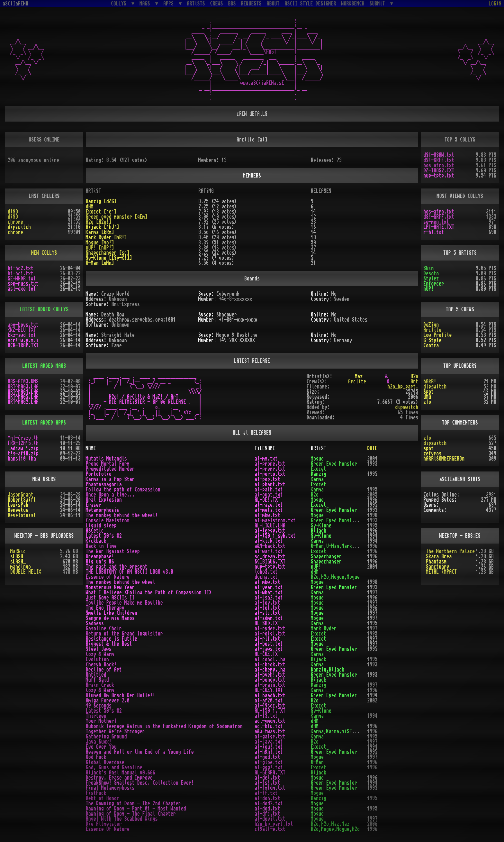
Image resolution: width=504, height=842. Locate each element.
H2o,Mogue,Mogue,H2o (335, 829)
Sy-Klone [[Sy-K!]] (109, 258)
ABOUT (273, 4)
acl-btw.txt (269, 726)
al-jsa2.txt (269, 598)
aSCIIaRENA (15, 4)
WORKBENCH (353, 4)
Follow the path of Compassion (123, 490)
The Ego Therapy (105, 608)
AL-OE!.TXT (267, 500)
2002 (372, 700)
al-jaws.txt (269, 649)
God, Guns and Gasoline (114, 767)
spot (428, 448)
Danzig (319, 474)
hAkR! (430, 381)
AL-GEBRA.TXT (270, 773)
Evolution (97, 659)
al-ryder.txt (270, 628)
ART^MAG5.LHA (23, 397)
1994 (372, 536)
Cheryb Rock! (101, 664)
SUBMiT (379, 3)
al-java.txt (269, 742)
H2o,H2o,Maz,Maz (330, 824)
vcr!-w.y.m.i (23, 340)
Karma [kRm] (100, 232)
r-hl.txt (434, 232)
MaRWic (18, 551)
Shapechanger (326, 556)
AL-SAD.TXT (267, 623)
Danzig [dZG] (101, 201)
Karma (317, 479)
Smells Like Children (112, 613)
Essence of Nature (108, 577)
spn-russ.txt (23, 284)
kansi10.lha (22, 459)
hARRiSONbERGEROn (444, 459)
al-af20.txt (269, 700)
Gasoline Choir (104, 628)
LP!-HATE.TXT (439, 227)
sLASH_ (18, 562)
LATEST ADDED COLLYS (44, 309)
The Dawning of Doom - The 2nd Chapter (133, 803)
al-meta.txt (269, 510)
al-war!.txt (269, 551)
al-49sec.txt (270, 706)
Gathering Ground (106, 737)
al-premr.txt (270, 469)
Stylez (431, 279)
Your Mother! (101, 721)
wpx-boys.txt (23, 325)
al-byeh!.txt (270, 675)
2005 (372, 495)
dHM (90, 206)
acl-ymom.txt (270, 721)
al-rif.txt (267, 639)
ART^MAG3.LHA (23, 387)
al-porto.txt (270, 474)
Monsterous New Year (110, 587)
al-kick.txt (269, 541)
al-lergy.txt (270, 531)
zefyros (432, 453)
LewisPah (18, 505)
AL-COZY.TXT (269, 690)
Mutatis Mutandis (106, 459)
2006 (372, 824)
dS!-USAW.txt (439, 155)
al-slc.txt (267, 613)
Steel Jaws (99, 649)
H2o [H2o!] (99, 222)
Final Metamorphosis (110, 788)
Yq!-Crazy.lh (23, 438)
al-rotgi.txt (270, 634)
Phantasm (436, 562)
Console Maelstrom (108, 520)
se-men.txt (436, 222)
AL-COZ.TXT (267, 654)
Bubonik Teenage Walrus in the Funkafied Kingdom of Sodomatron (164, 726)
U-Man (317, 762)
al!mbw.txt (267, 582)
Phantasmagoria (104, 484)
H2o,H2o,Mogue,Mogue (335, 577)
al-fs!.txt (267, 783)
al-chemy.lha (270, 670)
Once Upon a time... (110, 495)
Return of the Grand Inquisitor (124, 634)
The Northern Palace (450, 551)
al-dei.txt (267, 778)
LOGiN (495, 4)
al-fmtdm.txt (270, 788)
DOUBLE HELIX (26, 572)
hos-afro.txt (439, 165)
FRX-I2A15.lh (23, 443)
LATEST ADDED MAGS (44, 366)
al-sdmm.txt (269, 618)
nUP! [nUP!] (100, 248)
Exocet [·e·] (101, 212)
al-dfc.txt (267, 814)
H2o (414, 376)
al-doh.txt (267, 798)
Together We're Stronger (115, 731)
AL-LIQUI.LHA (270, 526)
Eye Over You (101, 747)
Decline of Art (104, 670)
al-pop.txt (267, 479)
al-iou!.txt (269, 747)
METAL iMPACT (441, 572)
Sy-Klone (321, 526)
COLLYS (120, 3)
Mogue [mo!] (100, 243)
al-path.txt (269, 490)
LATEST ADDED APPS (44, 423)
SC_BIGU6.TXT (270, 562)
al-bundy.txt (270, 680)
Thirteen (96, 716)
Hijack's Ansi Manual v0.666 (121, 773)
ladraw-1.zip (23, 448)
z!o (427, 402)
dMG (427, 397)
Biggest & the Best (109, 644)
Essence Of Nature (108, 829)
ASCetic (95, 531)
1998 (372, 515)
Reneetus (18, 510)
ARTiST (319, 448)
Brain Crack (100, 685)
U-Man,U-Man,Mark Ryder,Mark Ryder (353, 546)
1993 (372, 464)
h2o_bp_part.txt (274, 824)
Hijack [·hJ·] (103, 227)
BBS (232, 4)
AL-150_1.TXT (270, 711)
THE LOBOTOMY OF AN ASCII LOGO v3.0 (130, 572)
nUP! (428, 289)
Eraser (94, 505)
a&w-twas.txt (270, 731)
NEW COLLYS (44, 253)
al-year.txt (269, 587)
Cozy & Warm (100, 654)
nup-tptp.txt (439, 176)
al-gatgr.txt (270, 737)
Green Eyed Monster (334, 464)
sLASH (17, 556)
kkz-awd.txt (22, 335)
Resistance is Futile (112, 639)
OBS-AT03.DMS (23, 381)
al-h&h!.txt (269, 752)
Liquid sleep (101, 526)
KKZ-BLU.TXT (22, 330)
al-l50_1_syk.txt (275, 536)
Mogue (317, 459)
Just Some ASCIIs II (110, 598)
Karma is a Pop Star (110, 479)
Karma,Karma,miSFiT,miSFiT (343, 731)
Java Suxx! (99, 742)
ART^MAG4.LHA (23, 392)
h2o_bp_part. (403, 387)
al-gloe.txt (269, 762)
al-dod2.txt (269, 803)
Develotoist (22, 515)
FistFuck (96, 793)
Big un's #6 (100, 562)
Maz (359, 376)
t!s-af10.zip (23, 453)
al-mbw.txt (267, 515)
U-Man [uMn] (100, 263)
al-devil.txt (270, 819)
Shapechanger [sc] (108, 253)
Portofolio (99, 474)
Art (414, 381)
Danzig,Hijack (328, 670)
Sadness (95, 623)
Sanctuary (437, 567)
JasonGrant (21, 495)
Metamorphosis (103, 510)
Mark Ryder (324, 628)
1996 (372, 500)
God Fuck (96, 757)
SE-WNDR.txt (22, 279)
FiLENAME (265, 448)
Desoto (431, 273)
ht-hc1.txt (21, 273)
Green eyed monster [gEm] (117, 217)
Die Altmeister (104, 824)
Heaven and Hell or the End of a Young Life (140, 752)
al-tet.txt (267, 608)
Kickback (96, 541)
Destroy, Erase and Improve (119, 778)
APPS (170, 3)
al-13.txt (266, 716)
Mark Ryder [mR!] (106, 237)
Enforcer (434, 284)
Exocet (319, 469)
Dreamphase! (100, 556)
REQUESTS (251, 4)
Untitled (96, 675)
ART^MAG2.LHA (23, 402)
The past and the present (117, 567)
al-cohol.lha (270, 659)
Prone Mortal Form (108, 464)
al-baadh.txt (270, 695)
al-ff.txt (266, 793)
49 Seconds (99, 706)
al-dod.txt (267, 809)
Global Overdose (105, 762)
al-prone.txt (270, 464)
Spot (428, 392)
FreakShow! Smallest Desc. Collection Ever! (140, 783)
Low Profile (437, 335)
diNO (13, 212)
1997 (372, 592)
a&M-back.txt (270, 546)
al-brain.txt (270, 685)
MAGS (146, 3)
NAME (91, 448)
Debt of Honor (103, 798)
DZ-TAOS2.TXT (439, 170)
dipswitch (19, 227)
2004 (372, 459)
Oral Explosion (104, 500)
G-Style (432, 340)
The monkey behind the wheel (121, 582)
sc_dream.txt (270, 556)
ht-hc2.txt (21, 268)
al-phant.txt (270, 484)
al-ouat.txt (269, 495)
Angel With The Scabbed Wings (122, 819)
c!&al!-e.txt (270, 829)
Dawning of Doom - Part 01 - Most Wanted (136, 809)
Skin (428, 268)
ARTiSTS (196, 4)
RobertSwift (22, 500)
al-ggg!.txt (269, 767)
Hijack (319, 531)
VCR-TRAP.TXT (23, 345)
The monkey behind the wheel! (122, 515)
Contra (431, 345)
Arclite (432, 330)
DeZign (431, 325)
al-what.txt (269, 592)
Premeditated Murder (110, 469)
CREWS (217, 4)
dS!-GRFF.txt (439, 160)
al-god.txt (267, 757)
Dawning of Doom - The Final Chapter (131, 814)
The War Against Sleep (113, 551)
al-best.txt (269, 644)
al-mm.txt (266, 459)
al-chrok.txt (270, 664)
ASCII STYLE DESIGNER (310, 4)
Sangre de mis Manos (110, 618)
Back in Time (101, 546)
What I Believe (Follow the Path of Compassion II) (149, 592)
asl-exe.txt (22, 289)
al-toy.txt (267, 603)
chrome (15, 222)
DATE (372, 448)
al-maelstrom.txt (275, 520)
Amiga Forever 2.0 (108, 700)
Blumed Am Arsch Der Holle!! (121, 695)
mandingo (21, 567)
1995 (372, 474)
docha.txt (266, 577)
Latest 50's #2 (104, 536)
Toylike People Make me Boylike (124, 603)
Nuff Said (97, 680)
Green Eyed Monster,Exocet (343, 520)
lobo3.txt (266, 572)
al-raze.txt (269, 505)
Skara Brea (439, 556)
